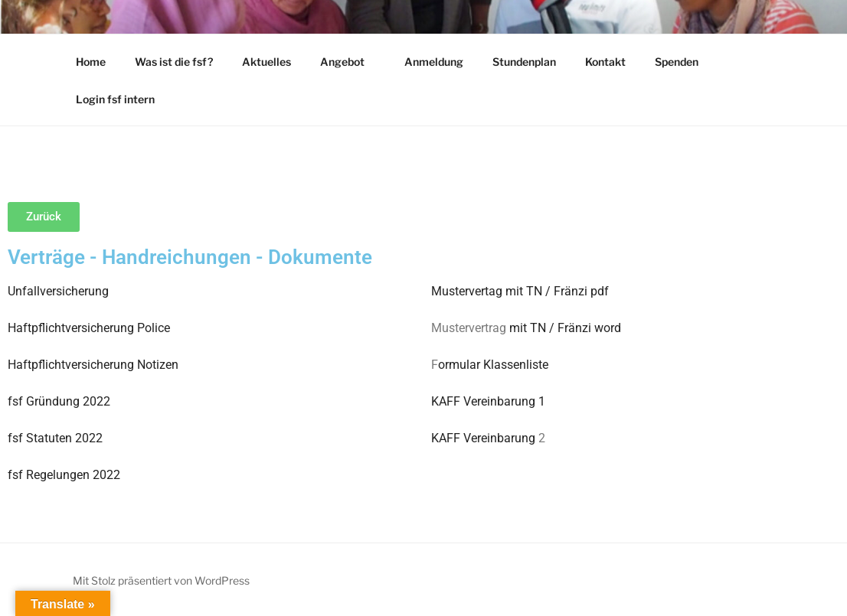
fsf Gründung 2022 (59, 401)
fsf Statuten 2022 (55, 438)
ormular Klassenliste (493, 365)
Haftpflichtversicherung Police (89, 328)
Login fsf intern (115, 99)
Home (91, 62)
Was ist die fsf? (174, 62)
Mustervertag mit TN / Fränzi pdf (520, 291)
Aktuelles (267, 62)
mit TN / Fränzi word (564, 328)
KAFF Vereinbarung (483, 438)
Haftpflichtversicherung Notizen (93, 365)
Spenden (677, 62)
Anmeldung (434, 62)
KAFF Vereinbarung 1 (488, 401)
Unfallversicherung (58, 291)
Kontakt (605, 62)
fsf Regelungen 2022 (64, 475)
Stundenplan (524, 62)
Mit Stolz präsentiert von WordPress (161, 580)
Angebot (350, 62)
